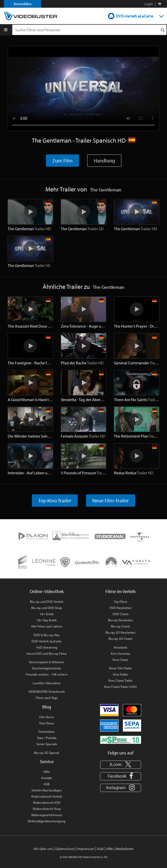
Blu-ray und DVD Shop (47, 608)
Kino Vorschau (121, 653)
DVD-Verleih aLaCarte (134, 16)
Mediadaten (125, 849)
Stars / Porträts (47, 738)
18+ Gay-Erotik (47, 620)
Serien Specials (47, 744)
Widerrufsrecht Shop (47, 809)
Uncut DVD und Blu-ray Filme (47, 653)
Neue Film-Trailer (111, 500)
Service (47, 761)
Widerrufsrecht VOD (47, 802)
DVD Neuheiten (121, 608)
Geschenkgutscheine (47, 668)
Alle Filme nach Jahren (47, 626)
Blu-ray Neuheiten (121, 620)
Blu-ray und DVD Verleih (47, 602)
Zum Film (62, 160)
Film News (47, 717)
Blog (47, 707)
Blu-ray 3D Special (47, 753)
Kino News (47, 723)
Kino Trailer (121, 674)
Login (149, 4)
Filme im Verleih (121, 591)
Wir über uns (43, 849)
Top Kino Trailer (55, 500)
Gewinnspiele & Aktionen (47, 662)
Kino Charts (120, 660)
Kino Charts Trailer (120, 680)
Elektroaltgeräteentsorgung (47, 821)
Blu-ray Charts (121, 626)
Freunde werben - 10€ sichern (47, 674)
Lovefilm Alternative (47, 683)
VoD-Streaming (47, 647)
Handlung (104, 160)
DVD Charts (121, 614)
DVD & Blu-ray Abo (47, 635)
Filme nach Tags (47, 698)
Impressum (86, 849)
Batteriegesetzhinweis (47, 815)
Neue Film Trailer (121, 668)
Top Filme (121, 602)
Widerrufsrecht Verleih (47, 796)
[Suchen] (162, 30)
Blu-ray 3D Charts (120, 639)
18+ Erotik (47, 614)
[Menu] (6, 30)
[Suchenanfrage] (89, 30)
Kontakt (47, 778)
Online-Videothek (47, 591)
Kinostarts (121, 647)
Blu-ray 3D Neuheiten (120, 632)
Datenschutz (65, 849)
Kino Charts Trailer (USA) (121, 687)
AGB (47, 784)
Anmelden (23, 4)
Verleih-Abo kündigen (47, 790)
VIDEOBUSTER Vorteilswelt (47, 691)
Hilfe (47, 772)
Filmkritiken (47, 732)
